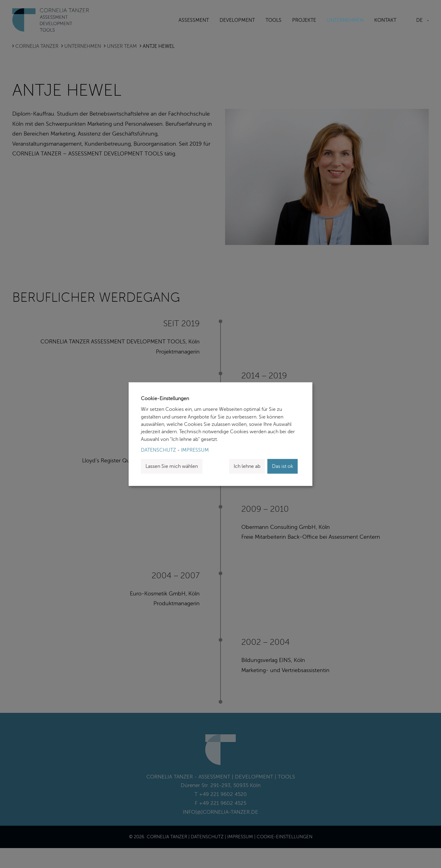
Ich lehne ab (247, 466)
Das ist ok (283, 466)
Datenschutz (158, 450)
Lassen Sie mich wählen (172, 466)
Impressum (195, 450)
